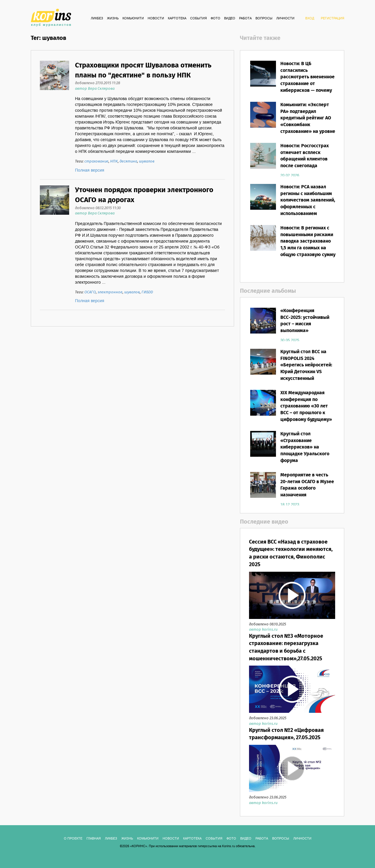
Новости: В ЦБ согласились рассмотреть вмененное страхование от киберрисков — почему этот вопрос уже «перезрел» (307, 84)
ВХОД (310, 18)
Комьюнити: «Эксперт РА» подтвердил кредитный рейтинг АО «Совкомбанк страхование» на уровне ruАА (308, 122)
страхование (96, 161)
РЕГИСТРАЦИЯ (333, 18)
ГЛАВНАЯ (94, 839)
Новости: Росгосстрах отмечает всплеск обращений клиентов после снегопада (305, 156)
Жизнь (113, 18)
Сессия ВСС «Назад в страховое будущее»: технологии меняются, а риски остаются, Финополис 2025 (291, 553)
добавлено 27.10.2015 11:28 (98, 83)
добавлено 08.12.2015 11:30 (98, 208)
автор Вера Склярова (95, 89)
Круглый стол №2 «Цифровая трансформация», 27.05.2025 (286, 734)
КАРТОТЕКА (177, 18)
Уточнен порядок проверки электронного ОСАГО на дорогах (144, 195)
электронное (110, 292)
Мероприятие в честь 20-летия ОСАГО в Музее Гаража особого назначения (307, 485)
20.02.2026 (290, 175)
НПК (114, 161)
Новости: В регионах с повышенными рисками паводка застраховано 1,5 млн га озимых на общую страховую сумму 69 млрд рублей (308, 245)
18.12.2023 (290, 505)
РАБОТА (245, 18)
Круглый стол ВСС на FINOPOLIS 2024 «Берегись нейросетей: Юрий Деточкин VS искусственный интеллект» (306, 369)
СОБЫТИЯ (198, 18)
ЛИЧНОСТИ (285, 18)
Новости (156, 18)
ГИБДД (147, 292)
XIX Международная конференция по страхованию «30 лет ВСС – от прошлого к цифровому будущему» (306, 406)
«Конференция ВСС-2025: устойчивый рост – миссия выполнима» (305, 321)
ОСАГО (90, 292)
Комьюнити (133, 18)
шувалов (147, 161)
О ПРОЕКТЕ (73, 839)
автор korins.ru (263, 630)
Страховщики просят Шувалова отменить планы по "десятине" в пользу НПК (143, 71)
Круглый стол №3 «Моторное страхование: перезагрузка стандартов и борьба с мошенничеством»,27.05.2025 (286, 648)
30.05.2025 (290, 340)
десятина (128, 161)
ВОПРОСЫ (264, 18)
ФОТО (215, 18)
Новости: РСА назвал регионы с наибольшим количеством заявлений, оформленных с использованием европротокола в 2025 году (308, 207)
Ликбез (97, 18)
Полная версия (90, 170)
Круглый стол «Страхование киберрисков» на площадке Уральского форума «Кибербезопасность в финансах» (306, 454)
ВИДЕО (230, 18)
